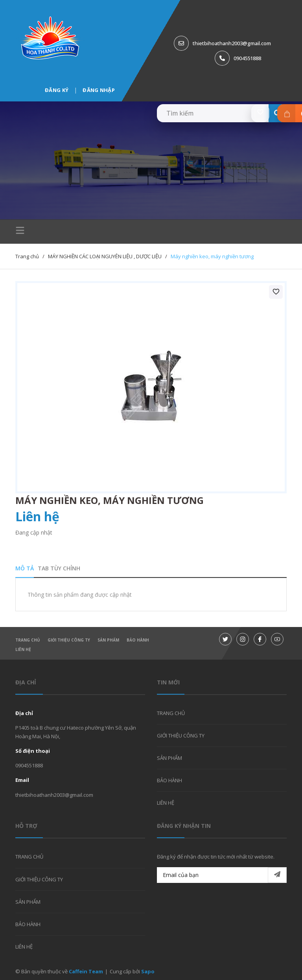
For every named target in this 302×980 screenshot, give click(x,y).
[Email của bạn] (222, 875)
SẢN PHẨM (108, 640)
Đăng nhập (99, 90)
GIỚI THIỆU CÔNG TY (69, 640)
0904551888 (247, 58)
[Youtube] (277, 639)
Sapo (148, 971)
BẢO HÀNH (138, 640)
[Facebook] (260, 639)
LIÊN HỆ (23, 649)
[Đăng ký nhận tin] (277, 875)
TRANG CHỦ (28, 640)
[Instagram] (243, 639)
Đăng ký (57, 90)
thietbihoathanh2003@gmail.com (232, 43)
